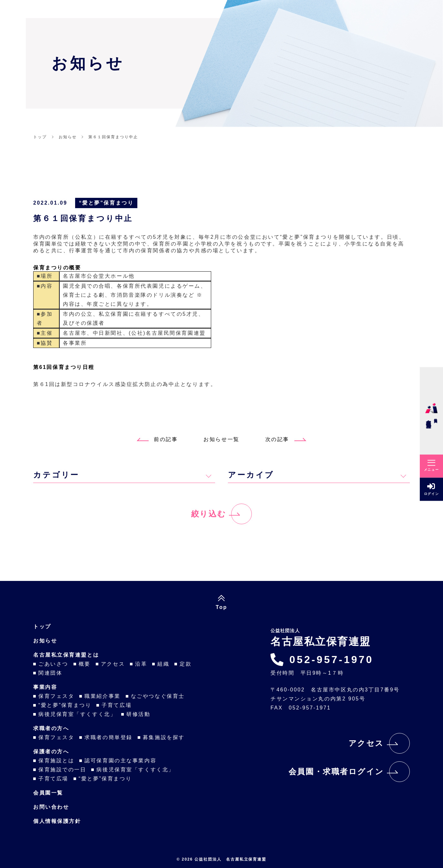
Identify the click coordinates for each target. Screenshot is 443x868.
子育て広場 (117, 705)
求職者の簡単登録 (108, 737)
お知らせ (45, 641)
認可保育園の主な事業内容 (120, 761)
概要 (85, 664)
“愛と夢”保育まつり (106, 203)
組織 (163, 664)
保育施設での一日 (62, 770)
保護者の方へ (51, 752)
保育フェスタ (56, 696)
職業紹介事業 (102, 696)
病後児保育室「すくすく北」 (77, 714)
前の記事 (157, 439)
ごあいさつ (53, 664)
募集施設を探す (164, 737)
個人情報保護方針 (57, 821)
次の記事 (286, 439)
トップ (42, 627)
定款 (186, 664)
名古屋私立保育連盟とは (66, 655)
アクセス (113, 664)
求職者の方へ (51, 728)
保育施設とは (56, 761)
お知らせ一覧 (221, 439)
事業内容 (45, 687)
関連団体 (50, 673)
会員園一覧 (48, 793)
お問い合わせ (51, 807)
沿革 (141, 664)
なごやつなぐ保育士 (158, 696)
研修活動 (138, 714)
